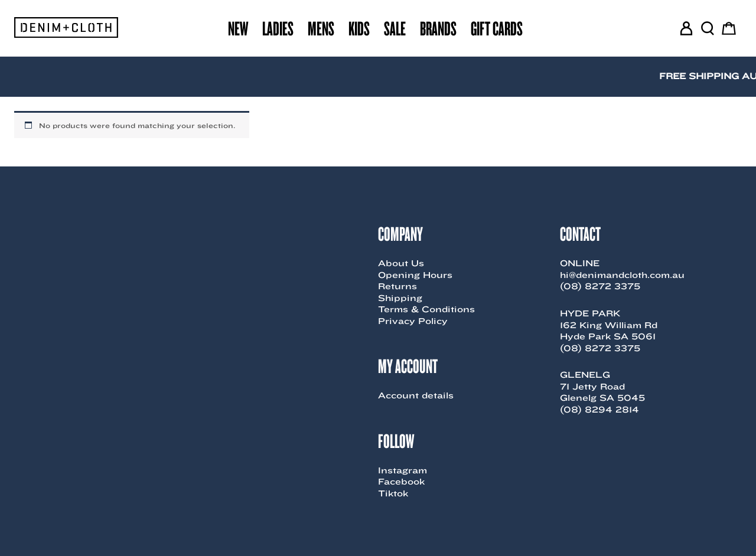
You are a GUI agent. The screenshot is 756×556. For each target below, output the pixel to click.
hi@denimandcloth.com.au (622, 275)
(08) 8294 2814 (599, 410)
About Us (401, 263)
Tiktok (393, 493)
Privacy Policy (413, 321)
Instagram (403, 470)
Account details (416, 395)
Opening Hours (415, 275)
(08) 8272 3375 (600, 286)
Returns (397, 286)
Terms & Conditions (426, 309)
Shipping (400, 298)
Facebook (401, 482)
